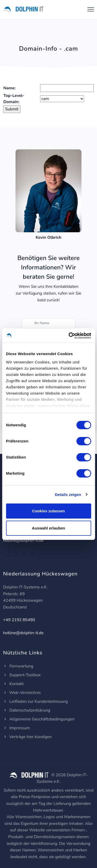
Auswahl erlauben (48, 528)
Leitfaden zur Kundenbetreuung (35, 701)
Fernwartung (18, 666)
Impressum (16, 728)
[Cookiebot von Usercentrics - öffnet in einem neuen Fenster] (69, 336)
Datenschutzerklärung (27, 710)
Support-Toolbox (22, 675)
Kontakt (13, 684)
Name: (9, 88)
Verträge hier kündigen (27, 737)
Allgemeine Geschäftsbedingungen (39, 719)
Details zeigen (68, 495)
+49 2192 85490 (19, 620)
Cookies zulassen (49, 511)
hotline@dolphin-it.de (23, 540)
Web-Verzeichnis (22, 693)
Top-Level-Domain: (14, 99)
